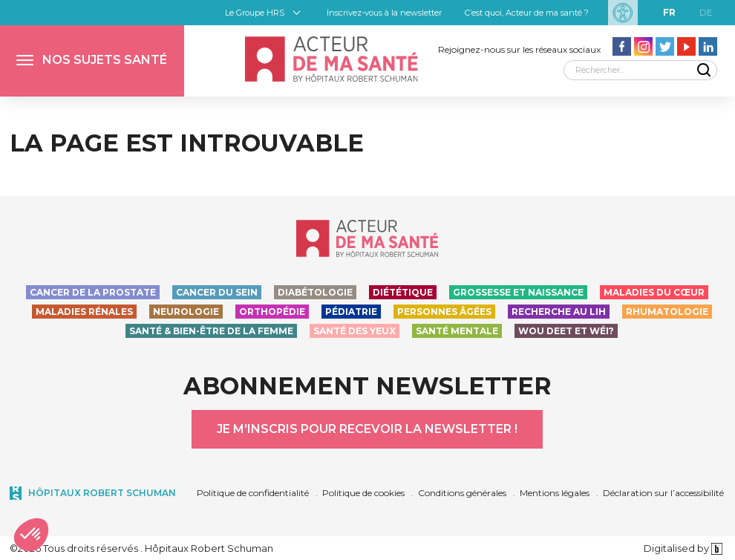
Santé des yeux (355, 331)
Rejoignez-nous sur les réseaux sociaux (519, 49)
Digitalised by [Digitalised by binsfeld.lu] (683, 548)
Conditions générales (462, 493)
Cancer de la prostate (93, 292)
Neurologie (186, 312)
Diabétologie (315, 292)
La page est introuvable (187, 143)
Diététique (403, 292)
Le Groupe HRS (255, 13)
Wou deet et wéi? (566, 331)
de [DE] (706, 12)
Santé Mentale (457, 331)
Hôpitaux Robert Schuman (102, 493)
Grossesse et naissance (518, 292)
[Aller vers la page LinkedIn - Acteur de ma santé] (708, 46)
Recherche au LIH (559, 312)
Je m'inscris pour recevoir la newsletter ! (367, 429)
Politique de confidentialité (253, 493)
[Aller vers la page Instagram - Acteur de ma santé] (643, 46)
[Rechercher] (640, 70)
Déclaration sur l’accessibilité (663, 493)
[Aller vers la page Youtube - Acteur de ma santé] (686, 46)
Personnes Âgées (444, 312)
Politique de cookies (363, 493)
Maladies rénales (84, 312)
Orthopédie (272, 312)
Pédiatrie (351, 312)
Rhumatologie (667, 312)
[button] (92, 61)
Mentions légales (555, 493)
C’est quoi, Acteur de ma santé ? (527, 13)
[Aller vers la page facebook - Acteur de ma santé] (622, 46)
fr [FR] (669, 12)
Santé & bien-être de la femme (211, 331)
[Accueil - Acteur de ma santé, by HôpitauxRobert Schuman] (331, 59)
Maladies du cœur (654, 292)
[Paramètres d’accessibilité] (623, 13)
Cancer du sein (217, 292)
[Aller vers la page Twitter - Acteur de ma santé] (665, 46)
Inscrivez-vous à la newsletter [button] (384, 13)
